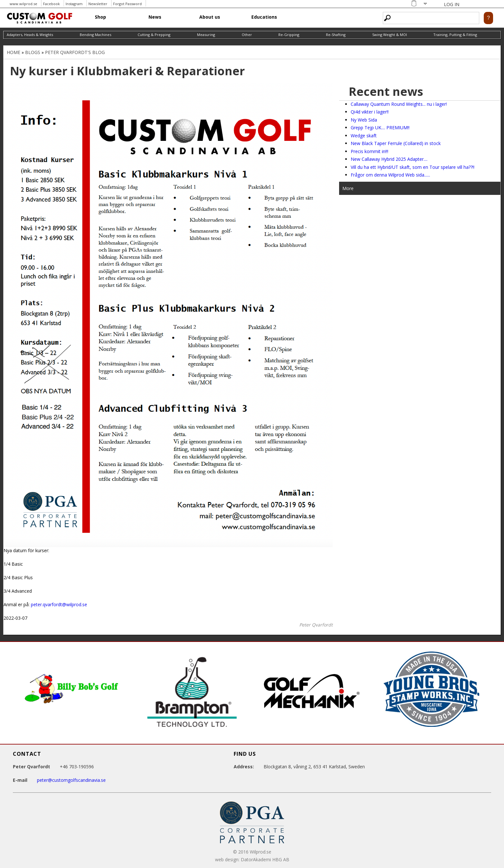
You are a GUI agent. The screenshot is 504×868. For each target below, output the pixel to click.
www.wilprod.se (23, 4)
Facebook (51, 4)
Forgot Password (127, 4)
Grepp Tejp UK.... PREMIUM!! (380, 128)
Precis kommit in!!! (369, 151)
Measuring (206, 35)
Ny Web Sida (364, 120)
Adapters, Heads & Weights (30, 35)
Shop (100, 17)
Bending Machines (95, 35)
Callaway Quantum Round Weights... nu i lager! (399, 104)
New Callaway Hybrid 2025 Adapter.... (389, 159)
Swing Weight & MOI (390, 35)
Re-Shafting (336, 35)
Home (14, 52)
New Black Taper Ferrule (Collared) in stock (396, 143)
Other (247, 35)
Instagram (74, 4)
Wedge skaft (364, 136)
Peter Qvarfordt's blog (75, 52)
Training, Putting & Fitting (455, 35)
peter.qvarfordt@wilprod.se (59, 604)
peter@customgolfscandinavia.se (71, 780)
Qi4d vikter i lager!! (370, 112)
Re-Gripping (289, 35)
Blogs (33, 52)
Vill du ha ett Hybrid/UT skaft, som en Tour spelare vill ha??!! (413, 167)
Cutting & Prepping (154, 35)
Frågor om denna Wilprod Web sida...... (390, 175)
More (348, 188)
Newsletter (98, 4)
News (155, 17)
